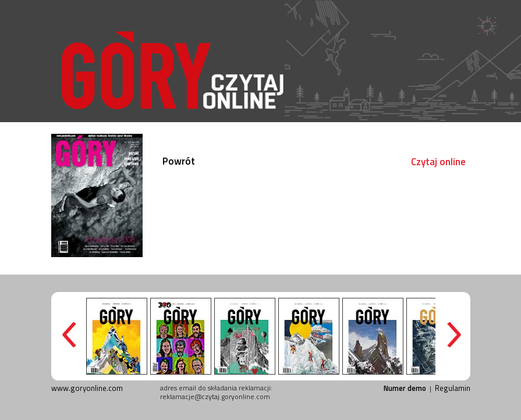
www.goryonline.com (87, 388)
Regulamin (453, 388)
